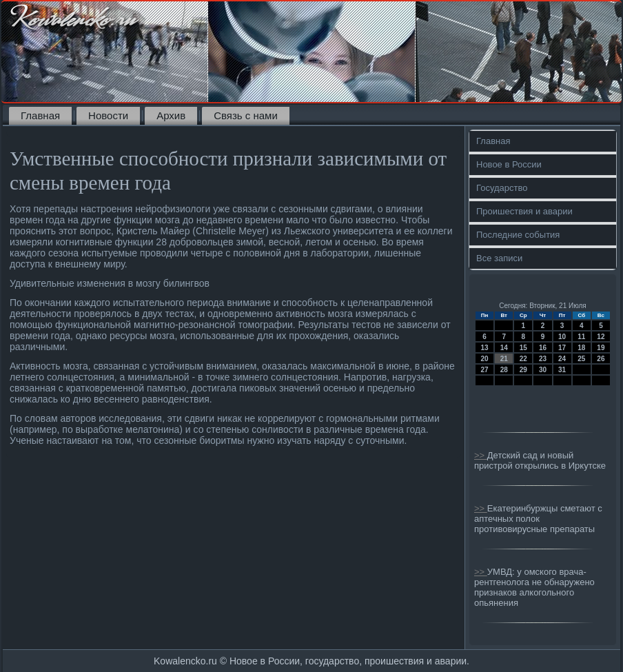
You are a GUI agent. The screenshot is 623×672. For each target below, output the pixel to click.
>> (481, 455)
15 (523, 348)
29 (523, 370)
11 (581, 337)
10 (562, 337)
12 (601, 337)
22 (523, 359)
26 (601, 359)
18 (581, 348)
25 (581, 359)
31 (562, 370)
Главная (40, 115)
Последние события (518, 235)
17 (562, 348)
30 (543, 370)
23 (543, 359)
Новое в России (509, 164)
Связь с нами (246, 115)
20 (485, 359)
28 (504, 370)
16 (543, 348)
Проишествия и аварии (524, 211)
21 (504, 359)
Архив (171, 115)
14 (504, 348)
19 (601, 348)
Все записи (499, 258)
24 (562, 359)
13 (485, 348)
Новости (108, 115)
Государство (502, 188)
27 (485, 370)
